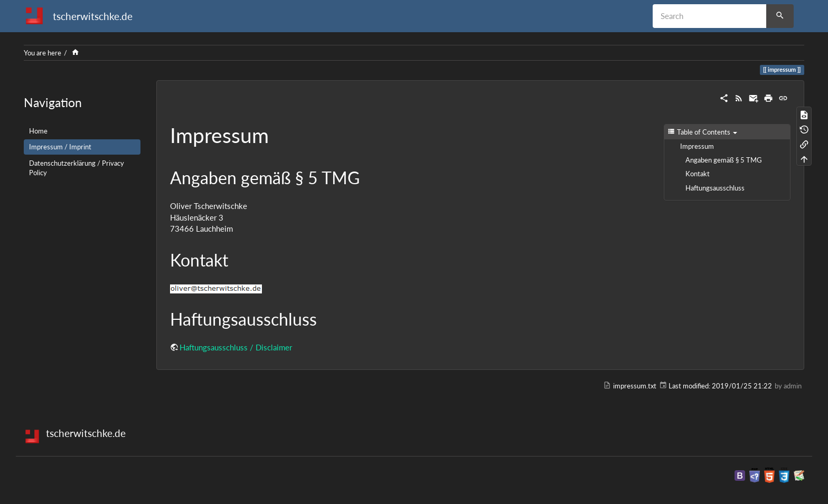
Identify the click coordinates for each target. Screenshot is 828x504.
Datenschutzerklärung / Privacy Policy (77, 168)
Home (38, 131)
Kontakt (698, 174)
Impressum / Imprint (60, 147)
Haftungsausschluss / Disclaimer (236, 347)
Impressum (697, 146)
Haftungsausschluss (715, 188)
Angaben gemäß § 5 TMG (724, 160)
